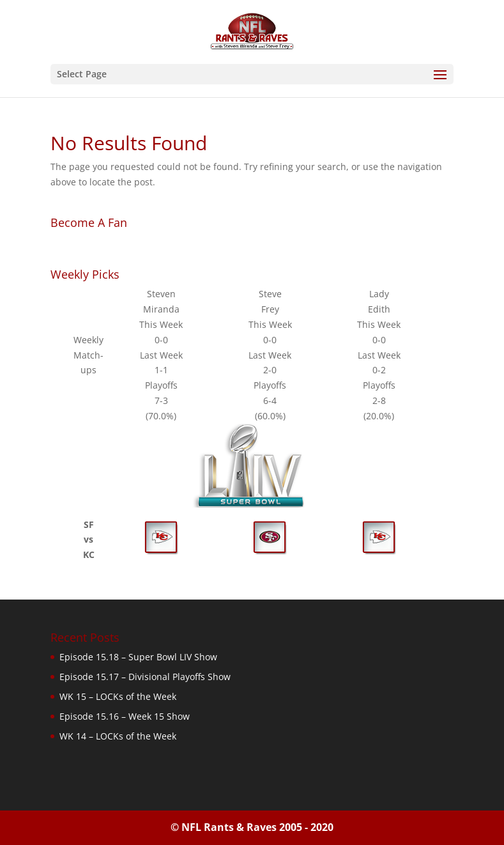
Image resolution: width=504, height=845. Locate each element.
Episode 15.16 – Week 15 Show (125, 716)
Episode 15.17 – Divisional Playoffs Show (145, 677)
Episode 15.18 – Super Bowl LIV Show (138, 657)
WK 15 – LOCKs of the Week (118, 696)
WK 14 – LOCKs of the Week (118, 736)
